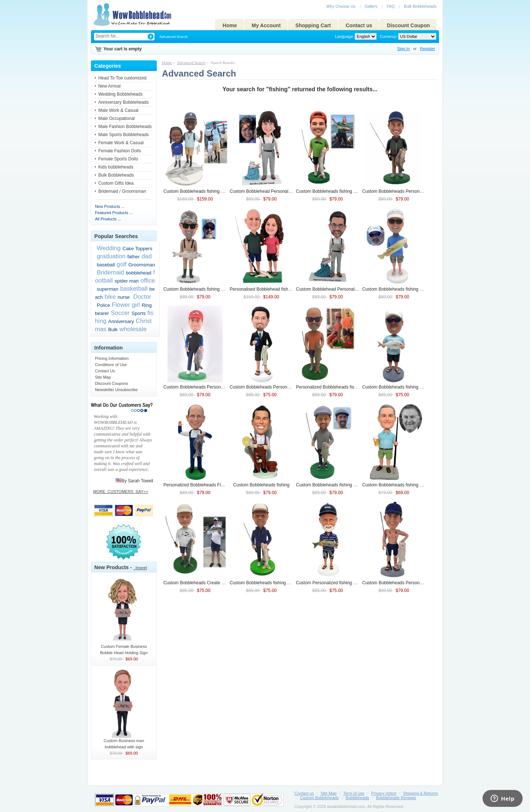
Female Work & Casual (121, 143)
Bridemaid (110, 272)
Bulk (113, 329)
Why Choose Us (341, 6)
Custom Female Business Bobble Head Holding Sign (124, 647)
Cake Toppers (137, 249)
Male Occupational (116, 118)
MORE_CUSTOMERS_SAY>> (121, 492)
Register (427, 49)
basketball (134, 288)
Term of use (354, 793)
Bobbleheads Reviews (396, 798)
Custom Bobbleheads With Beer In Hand (409, 485)
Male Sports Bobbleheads (123, 135)
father (134, 257)
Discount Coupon (408, 25)
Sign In (403, 49)
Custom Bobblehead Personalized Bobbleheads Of (353, 289)
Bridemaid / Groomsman (122, 191)
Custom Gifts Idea (116, 183)
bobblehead (139, 273)
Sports (138, 313)
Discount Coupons (112, 383)
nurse (123, 297)
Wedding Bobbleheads (121, 94)
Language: (344, 36)
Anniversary (121, 321)
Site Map (103, 377)
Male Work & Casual (118, 110)
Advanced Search (173, 36)
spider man (127, 281)
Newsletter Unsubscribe (116, 390)
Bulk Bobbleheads (420, 6)
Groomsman (142, 265)
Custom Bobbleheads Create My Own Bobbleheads (221, 583)
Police (103, 305)
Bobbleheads (357, 798)
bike (110, 297)
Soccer (120, 313)
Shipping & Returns (421, 793)
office (148, 280)
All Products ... (108, 219)
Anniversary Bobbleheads (123, 102)
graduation (111, 256)
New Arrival (109, 86)
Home (230, 25)
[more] (140, 568)
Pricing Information (112, 358)
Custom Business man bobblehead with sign (124, 742)
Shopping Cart (313, 25)
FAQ (391, 6)
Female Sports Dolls (118, 159)
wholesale (133, 329)
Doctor (141, 297)
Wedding (109, 248)
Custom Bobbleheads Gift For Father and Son (215, 191)
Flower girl (126, 305)
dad (147, 256)
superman (108, 289)
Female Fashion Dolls (120, 151)
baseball (106, 265)
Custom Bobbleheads (262, 485)
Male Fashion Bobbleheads (125, 127)
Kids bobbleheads (116, 167)
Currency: (388, 36)
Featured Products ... (114, 213)
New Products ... (110, 206)
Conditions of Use (111, 365)
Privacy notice (384, 793)
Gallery (371, 6)
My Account (266, 25)
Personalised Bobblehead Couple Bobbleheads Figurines (293, 289)
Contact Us (105, 371)
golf (122, 264)
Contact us (359, 25)
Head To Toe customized (122, 78)
